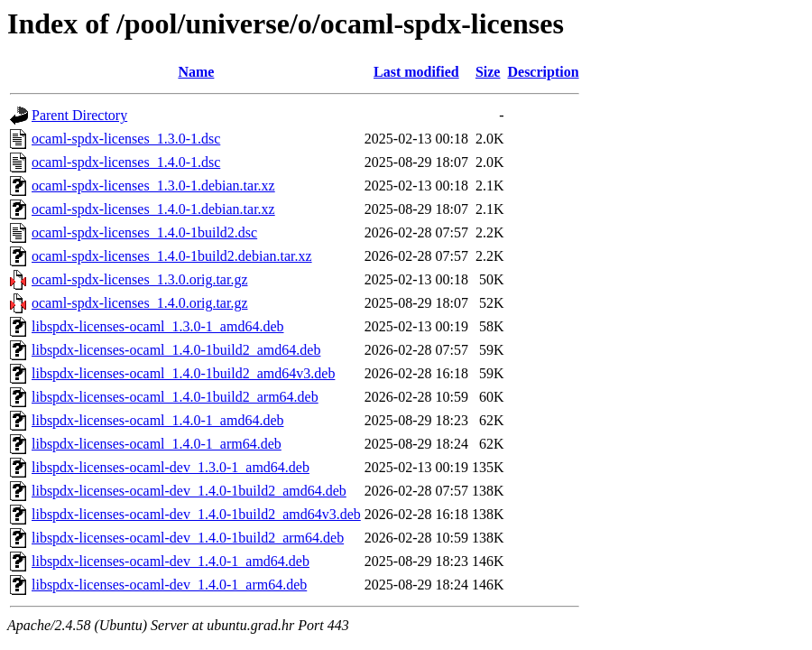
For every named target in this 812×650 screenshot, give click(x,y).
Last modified (416, 72)
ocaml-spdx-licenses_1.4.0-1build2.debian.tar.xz (172, 256)
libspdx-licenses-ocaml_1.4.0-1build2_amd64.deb (176, 350)
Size (488, 72)
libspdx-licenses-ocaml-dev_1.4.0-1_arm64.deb (169, 585)
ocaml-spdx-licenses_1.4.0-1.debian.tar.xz (153, 209)
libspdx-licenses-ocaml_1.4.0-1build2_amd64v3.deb (183, 373)
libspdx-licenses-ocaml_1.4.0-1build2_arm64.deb (175, 397)
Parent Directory (79, 115)
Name (196, 72)
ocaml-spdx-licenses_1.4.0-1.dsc (126, 162)
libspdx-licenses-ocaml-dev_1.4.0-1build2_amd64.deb (189, 491)
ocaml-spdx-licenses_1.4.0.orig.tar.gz (140, 303)
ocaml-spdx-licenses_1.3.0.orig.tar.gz (140, 279)
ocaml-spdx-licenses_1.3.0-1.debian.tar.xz (153, 186)
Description (543, 72)
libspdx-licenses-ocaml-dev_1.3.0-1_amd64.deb (171, 467)
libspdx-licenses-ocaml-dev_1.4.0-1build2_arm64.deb (188, 538)
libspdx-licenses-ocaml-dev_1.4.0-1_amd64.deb (171, 561)
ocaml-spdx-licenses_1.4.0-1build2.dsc (144, 232)
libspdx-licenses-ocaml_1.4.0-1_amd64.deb (158, 420)
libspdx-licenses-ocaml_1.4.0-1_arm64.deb (157, 444)
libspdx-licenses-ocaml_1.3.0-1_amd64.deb (158, 326)
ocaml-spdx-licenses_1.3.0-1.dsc (126, 139)
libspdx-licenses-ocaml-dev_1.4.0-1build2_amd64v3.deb (196, 514)
